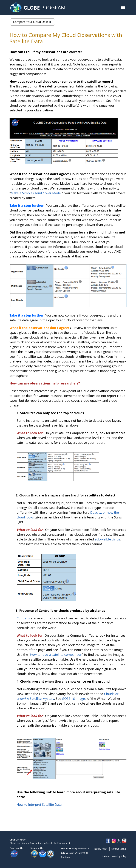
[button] (123, 7)
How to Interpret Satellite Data (39, 804)
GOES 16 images (75, 699)
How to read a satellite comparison (56, 655)
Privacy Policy (101, 849)
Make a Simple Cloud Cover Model (36, 193)
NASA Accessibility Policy (114, 856)
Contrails (23, 618)
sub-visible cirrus (107, 539)
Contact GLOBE (119, 849)
